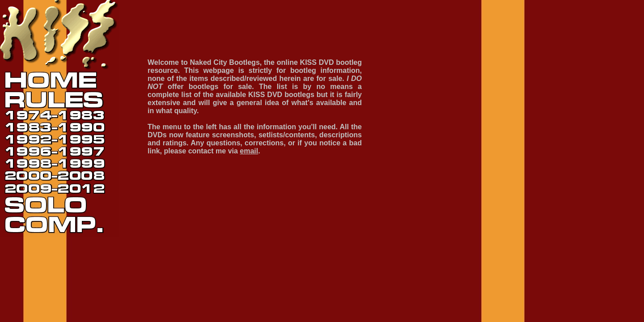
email (249, 151)
